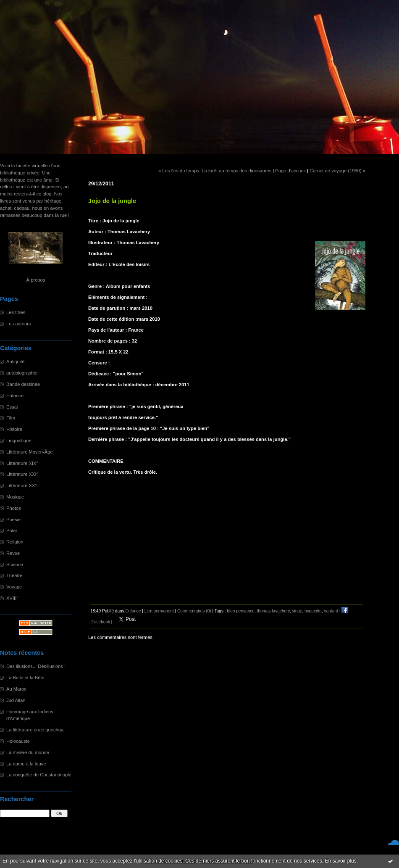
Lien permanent (159, 611)
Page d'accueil (290, 171)
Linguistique (19, 441)
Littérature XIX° (22, 463)
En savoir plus (340, 861)
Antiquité (16, 361)
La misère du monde (28, 752)
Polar (12, 530)
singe (297, 611)
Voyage (14, 587)
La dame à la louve (26, 764)
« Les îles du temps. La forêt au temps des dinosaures (215, 171)
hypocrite (313, 611)
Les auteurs (18, 324)
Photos (14, 508)
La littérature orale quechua (35, 730)
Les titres (16, 312)
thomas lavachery (273, 611)
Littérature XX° (22, 485)
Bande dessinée (23, 384)
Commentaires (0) (194, 611)
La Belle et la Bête (25, 678)
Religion (15, 542)
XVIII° (12, 598)
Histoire (14, 429)
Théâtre (14, 575)
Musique (15, 497)
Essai (12, 407)
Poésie (13, 520)
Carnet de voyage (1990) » (337, 171)
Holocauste (18, 741)
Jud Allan (16, 700)
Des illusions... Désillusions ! (36, 666)
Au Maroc (16, 689)
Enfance (15, 396)
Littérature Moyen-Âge (30, 452)
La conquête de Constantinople (39, 775)
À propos (36, 280)
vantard (331, 611)
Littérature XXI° (22, 474)
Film (11, 418)
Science (15, 565)
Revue (13, 553)
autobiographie (22, 373)
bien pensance (241, 611)
